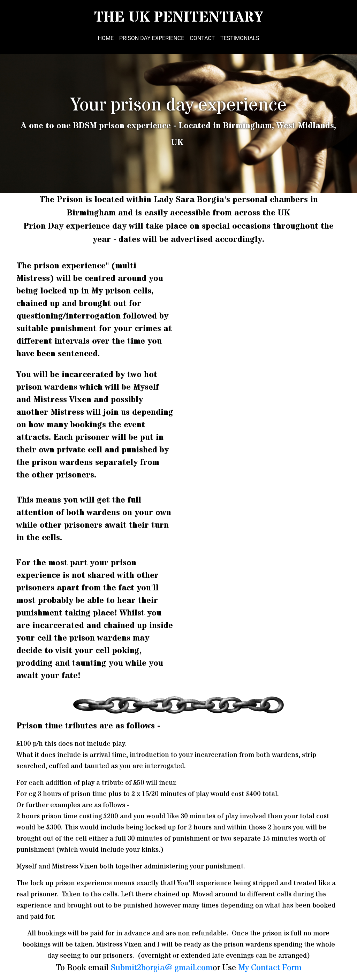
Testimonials (240, 38)
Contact (202, 38)
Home (106, 38)
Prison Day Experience (152, 38)
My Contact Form (270, 968)
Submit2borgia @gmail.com (162, 968)
